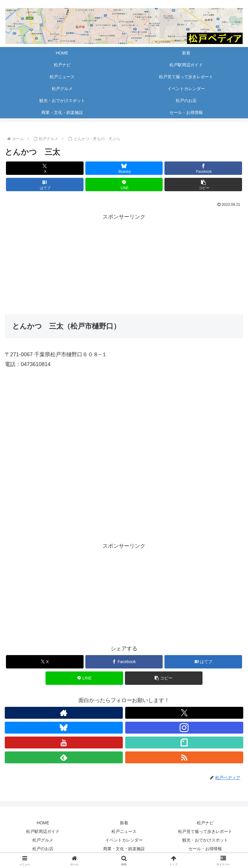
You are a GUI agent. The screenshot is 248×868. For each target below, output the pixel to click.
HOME (43, 823)
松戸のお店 (43, 849)
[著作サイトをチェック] (64, 713)
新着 (124, 823)
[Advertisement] (124, 263)
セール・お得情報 (205, 849)
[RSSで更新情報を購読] (184, 757)
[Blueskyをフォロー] (64, 728)
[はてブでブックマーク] (45, 185)
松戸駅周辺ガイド (43, 831)
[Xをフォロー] (184, 713)
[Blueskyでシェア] (124, 168)
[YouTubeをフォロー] (64, 743)
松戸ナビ (205, 823)
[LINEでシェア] (124, 185)
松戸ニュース (124, 831)
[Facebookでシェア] (203, 168)
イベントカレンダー (124, 840)
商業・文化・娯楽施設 (124, 849)
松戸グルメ (43, 840)
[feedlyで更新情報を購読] (64, 757)
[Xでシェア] (45, 168)
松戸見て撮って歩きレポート (205, 831)
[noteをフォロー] (184, 743)
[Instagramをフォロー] (184, 728)
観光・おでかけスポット (205, 840)
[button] (203, 185)
